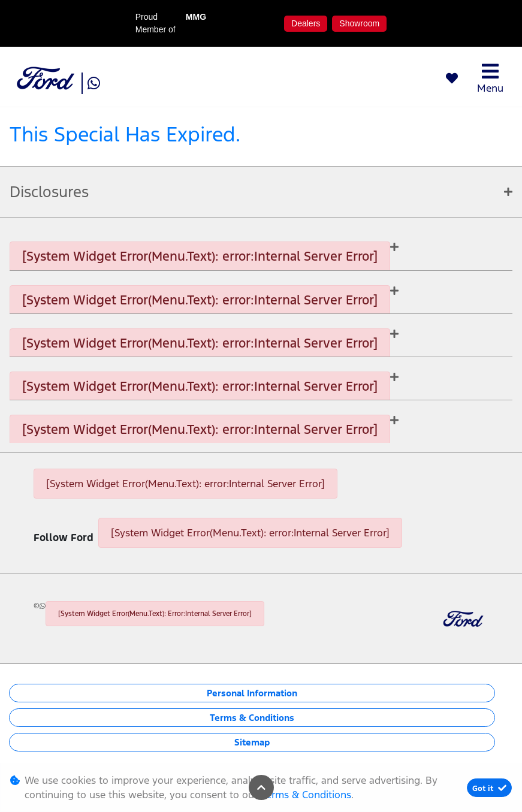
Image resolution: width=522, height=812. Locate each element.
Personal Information (252, 693)
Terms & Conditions (252, 718)
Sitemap (252, 742)
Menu (490, 78)
